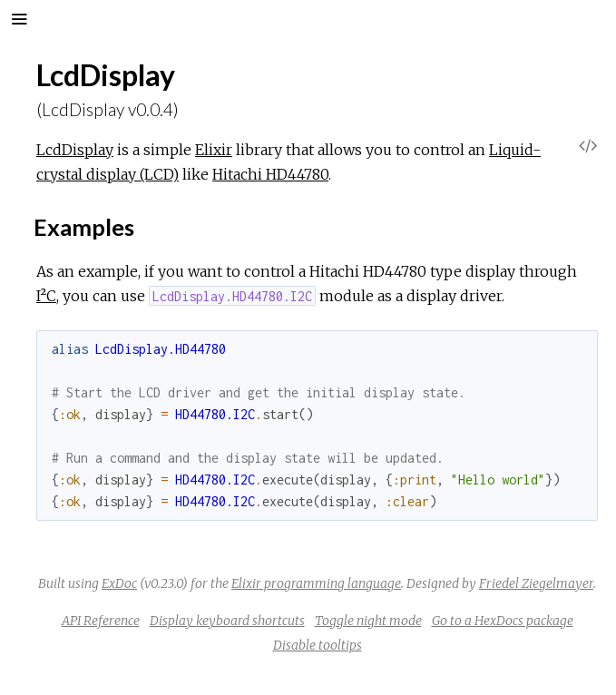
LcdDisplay (75, 150)
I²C (46, 296)
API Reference (101, 621)
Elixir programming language (316, 583)
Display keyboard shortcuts (227, 621)
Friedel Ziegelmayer (536, 583)
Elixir (214, 150)
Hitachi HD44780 (270, 174)
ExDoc (119, 583)
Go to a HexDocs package (503, 621)
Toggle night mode (368, 621)
